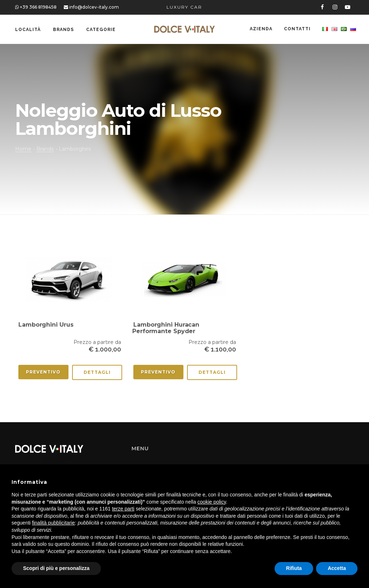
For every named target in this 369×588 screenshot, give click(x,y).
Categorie (101, 30)
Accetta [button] (337, 568)
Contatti (297, 30)
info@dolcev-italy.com (91, 7)
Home (23, 149)
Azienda (260, 30)
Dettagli (97, 372)
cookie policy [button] (212, 502)
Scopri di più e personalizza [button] (56, 568)
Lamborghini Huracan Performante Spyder (166, 328)
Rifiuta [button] (294, 568)
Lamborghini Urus (46, 325)
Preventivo (43, 372)
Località (28, 30)
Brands (63, 30)
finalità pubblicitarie (54, 523)
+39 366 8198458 (36, 7)
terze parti (123, 509)
